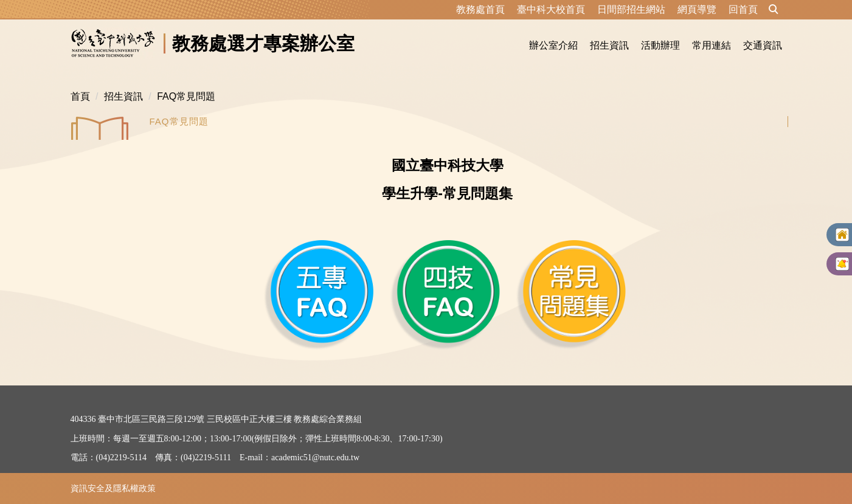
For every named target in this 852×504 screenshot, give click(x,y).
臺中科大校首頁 (551, 9)
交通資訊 (763, 45)
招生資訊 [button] (609, 45)
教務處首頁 (480, 9)
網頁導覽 (697, 9)
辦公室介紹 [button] (553, 45)
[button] (774, 10)
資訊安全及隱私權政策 (113, 488)
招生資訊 (123, 96)
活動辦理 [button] (660, 45)
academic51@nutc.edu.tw (315, 457)
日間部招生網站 (631, 9)
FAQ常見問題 (186, 96)
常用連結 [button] (712, 45)
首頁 (80, 96)
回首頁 (743, 9)
